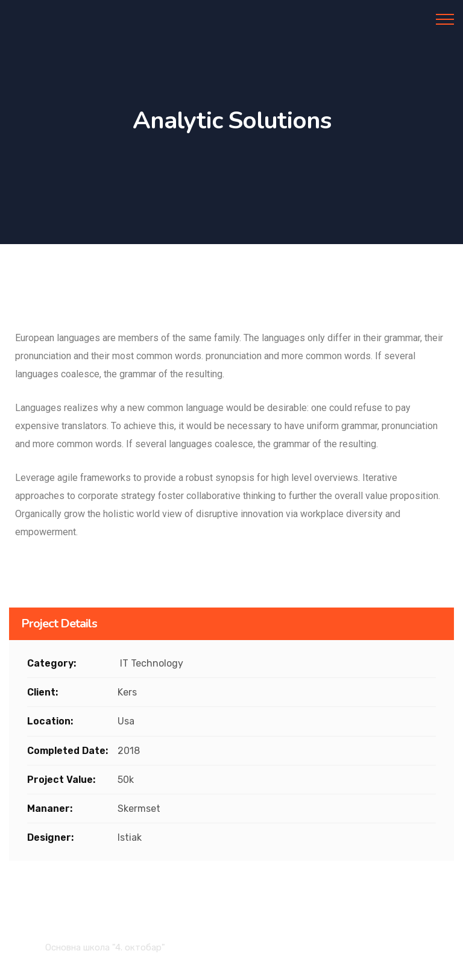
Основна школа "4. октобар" (105, 947)
